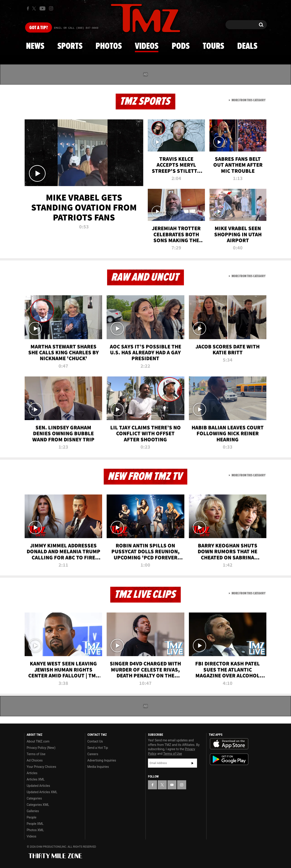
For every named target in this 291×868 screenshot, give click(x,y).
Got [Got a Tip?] (39, 28)
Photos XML (35, 830)
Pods (181, 46)
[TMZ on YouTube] (172, 785)
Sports (70, 46)
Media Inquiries (98, 767)
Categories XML (38, 805)
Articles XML (36, 779)
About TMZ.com (38, 741)
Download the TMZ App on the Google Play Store (229, 759)
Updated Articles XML (42, 792)
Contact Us (95, 741)
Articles (32, 773)
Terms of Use (36, 754)
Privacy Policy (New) (41, 748)
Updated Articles (38, 786)
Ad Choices (35, 760)
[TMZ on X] (35, 8)
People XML (35, 824)
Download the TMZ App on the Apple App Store (229, 744)
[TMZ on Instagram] (51, 8)
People (32, 817)
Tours (213, 46)
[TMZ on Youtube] (42, 8)
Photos (109, 46)
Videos (147, 46)
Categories (34, 798)
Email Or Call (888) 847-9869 (76, 28)
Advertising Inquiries (102, 760)
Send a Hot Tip (98, 748)
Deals (247, 46)
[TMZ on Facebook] (28, 8)
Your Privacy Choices (41, 767)
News (35, 46)
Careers (93, 754)
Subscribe (192, 763)
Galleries (33, 811)
